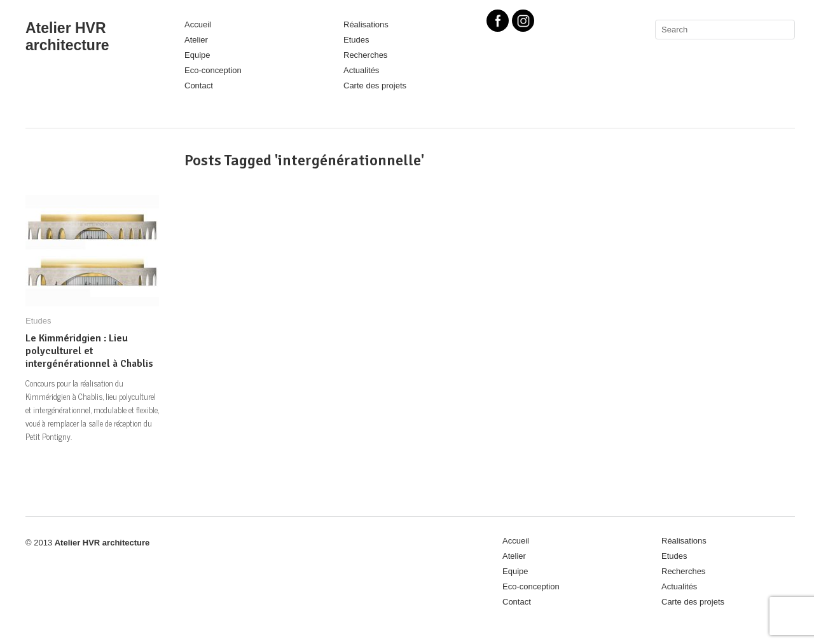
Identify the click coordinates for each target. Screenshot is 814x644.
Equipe (197, 55)
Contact (199, 86)
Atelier (196, 40)
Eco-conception (213, 70)
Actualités (361, 70)
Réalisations (366, 24)
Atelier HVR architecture (67, 37)
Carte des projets (375, 86)
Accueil (198, 24)
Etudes (356, 40)
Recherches (365, 55)
